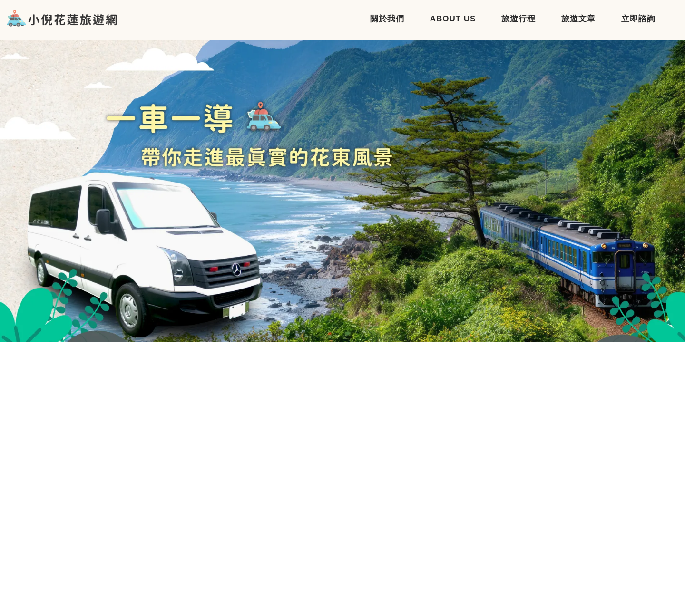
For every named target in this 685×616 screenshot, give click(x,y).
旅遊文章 (578, 19)
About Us (453, 19)
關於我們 (387, 19)
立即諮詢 (638, 19)
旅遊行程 (519, 19)
